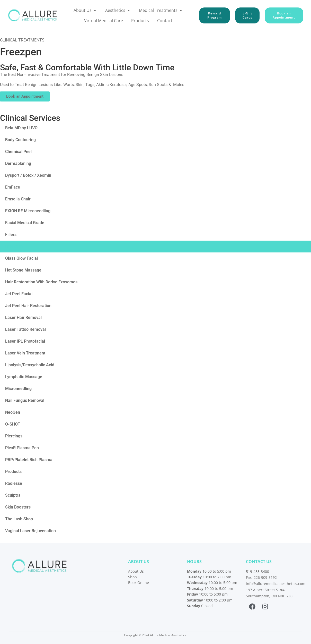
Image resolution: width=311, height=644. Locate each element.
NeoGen (13, 412)
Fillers (11, 235)
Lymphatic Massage (24, 377)
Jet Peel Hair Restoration (28, 306)
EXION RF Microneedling (28, 211)
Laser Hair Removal (23, 317)
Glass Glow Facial (21, 258)
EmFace (13, 187)
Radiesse (14, 483)
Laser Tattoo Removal (25, 329)
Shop (132, 577)
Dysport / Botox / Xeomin (28, 175)
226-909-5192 (265, 577)
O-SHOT (13, 424)
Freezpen (14, 246)
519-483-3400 (257, 571)
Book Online (139, 583)
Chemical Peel (18, 152)
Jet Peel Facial (19, 294)
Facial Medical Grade (25, 223)
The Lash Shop (19, 519)
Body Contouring (20, 140)
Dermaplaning (18, 163)
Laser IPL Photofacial (25, 341)
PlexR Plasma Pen (22, 448)
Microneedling (18, 389)
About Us (136, 571)
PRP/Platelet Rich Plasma (29, 460)
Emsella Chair (18, 199)
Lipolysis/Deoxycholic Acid (30, 365)
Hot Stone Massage (23, 270)
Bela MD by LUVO (21, 128)
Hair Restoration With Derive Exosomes (41, 282)
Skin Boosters (18, 507)
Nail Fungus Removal (25, 400)
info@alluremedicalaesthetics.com (276, 584)
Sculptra (13, 495)
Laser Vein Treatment (25, 353)
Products (13, 472)
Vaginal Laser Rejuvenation (30, 531)
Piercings (14, 436)
